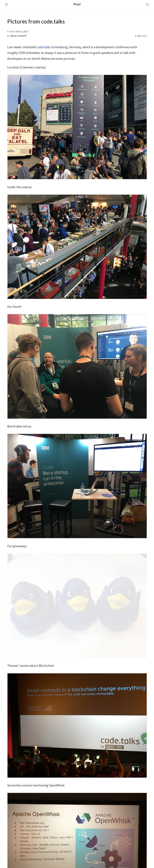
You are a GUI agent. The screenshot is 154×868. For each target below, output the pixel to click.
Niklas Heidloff (18, 36)
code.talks (44, 47)
